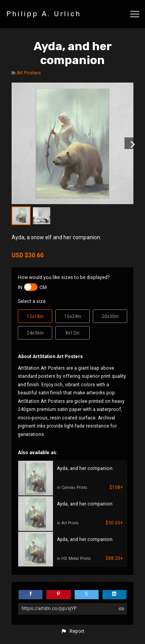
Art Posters (29, 73)
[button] (72, 631)
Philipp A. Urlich (44, 14)
